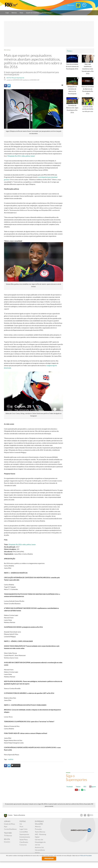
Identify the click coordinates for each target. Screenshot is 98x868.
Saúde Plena (24, 840)
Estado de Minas (9, 825)
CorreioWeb (24, 832)
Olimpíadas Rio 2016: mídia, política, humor (22, 545)
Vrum (21, 827)
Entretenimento (25, 838)
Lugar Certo (23, 830)
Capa (7, 13)
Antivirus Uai (39, 848)
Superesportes (24, 835)
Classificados (24, 843)
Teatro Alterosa (40, 832)
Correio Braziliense (10, 830)
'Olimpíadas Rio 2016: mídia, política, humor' (21, 156)
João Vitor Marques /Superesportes (15, 78)
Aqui (6, 827)
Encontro (7, 843)
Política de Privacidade (86, 856)
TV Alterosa (8, 836)
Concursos (23, 845)
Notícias (14, 13)
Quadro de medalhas (32, 13)
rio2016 (11, 759)
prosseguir (49, 858)
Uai (21, 825)
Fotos (21, 13)
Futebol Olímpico (48, 13)
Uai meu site (39, 840)
